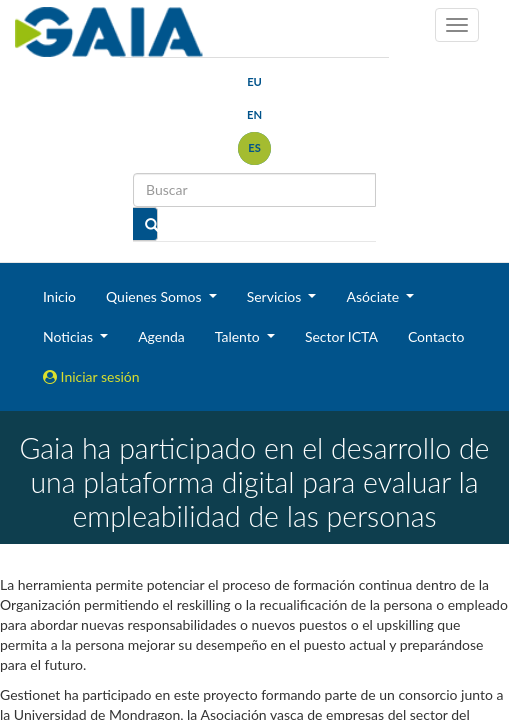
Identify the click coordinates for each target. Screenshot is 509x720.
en (254, 114)
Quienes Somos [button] (155, 296)
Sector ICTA (341, 336)
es (254, 147)
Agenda (161, 336)
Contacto (436, 336)
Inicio (59, 296)
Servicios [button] (276, 296)
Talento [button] (239, 336)
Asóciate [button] (374, 296)
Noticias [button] (70, 336)
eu (254, 81)
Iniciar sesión (91, 376)
